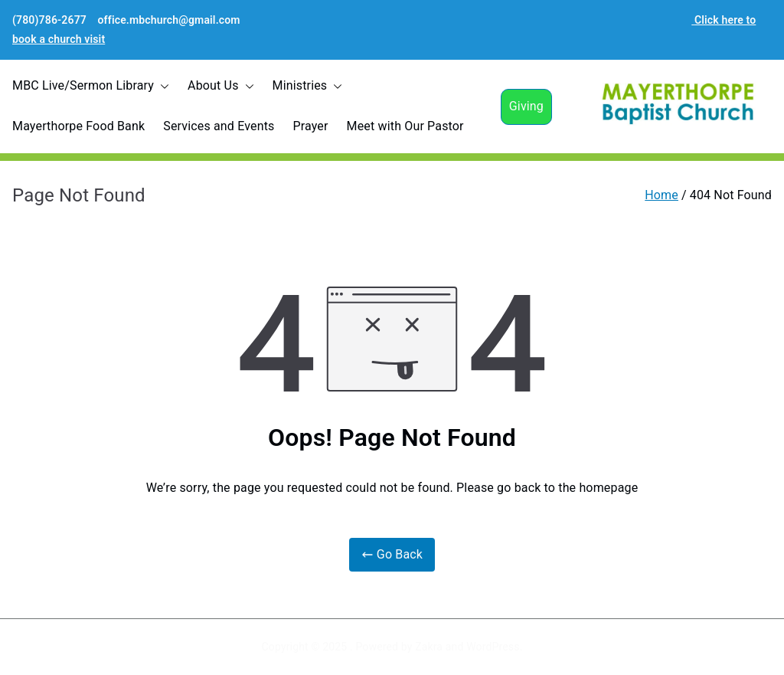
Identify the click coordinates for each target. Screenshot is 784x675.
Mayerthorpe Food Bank (78, 126)
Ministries (308, 86)
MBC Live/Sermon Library (91, 86)
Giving (526, 106)
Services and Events (219, 126)
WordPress (493, 647)
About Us (220, 86)
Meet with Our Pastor (405, 126)
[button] (162, 86)
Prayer (310, 126)
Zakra (429, 647)
